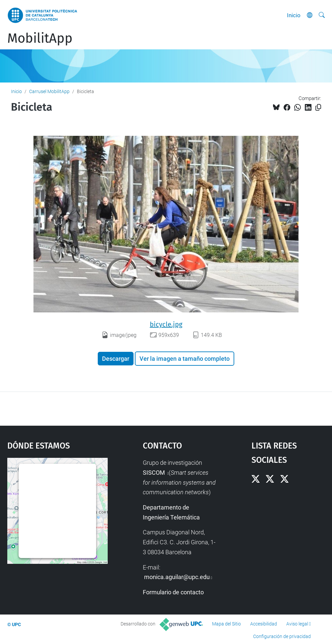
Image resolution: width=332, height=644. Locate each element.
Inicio (294, 15)
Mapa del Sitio (226, 624)
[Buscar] (322, 15)
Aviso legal (297, 624)
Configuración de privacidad (282, 636)
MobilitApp (40, 38)
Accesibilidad (264, 624)
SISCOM (155, 473)
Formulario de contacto (173, 592)
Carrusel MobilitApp (49, 91)
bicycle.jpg (166, 324)
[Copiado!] (318, 107)
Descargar (116, 359)
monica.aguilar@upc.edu (177, 577)
